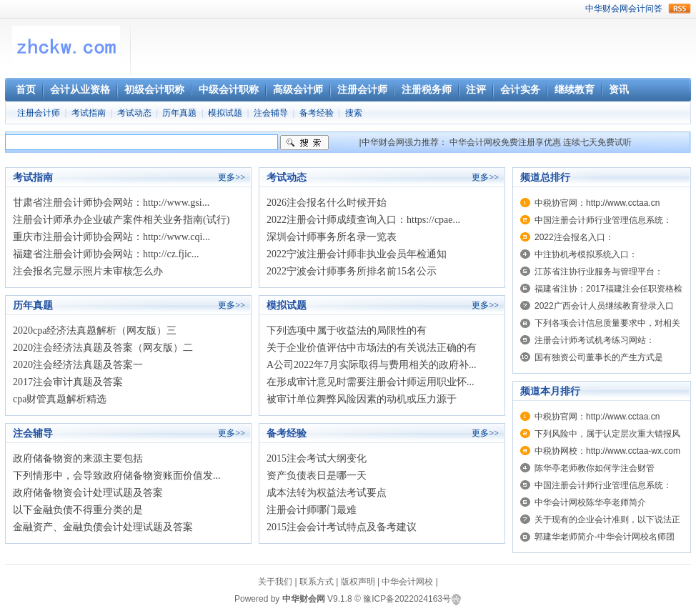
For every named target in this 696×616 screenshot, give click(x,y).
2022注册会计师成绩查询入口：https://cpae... (363, 220)
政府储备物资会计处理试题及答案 (88, 493)
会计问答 (645, 9)
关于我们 (275, 582)
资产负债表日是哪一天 (317, 476)
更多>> (232, 177)
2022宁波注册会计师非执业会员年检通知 (357, 254)
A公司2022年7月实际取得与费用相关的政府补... (372, 365)
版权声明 (358, 582)
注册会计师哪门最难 (312, 510)
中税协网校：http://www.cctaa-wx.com (607, 451)
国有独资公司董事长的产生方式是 (599, 357)
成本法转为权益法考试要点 (327, 493)
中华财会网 (607, 9)
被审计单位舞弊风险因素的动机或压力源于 (362, 399)
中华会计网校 (407, 582)
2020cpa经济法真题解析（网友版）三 (95, 331)
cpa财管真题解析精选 (60, 399)
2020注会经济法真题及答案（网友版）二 (103, 348)
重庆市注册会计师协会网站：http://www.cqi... (111, 237)
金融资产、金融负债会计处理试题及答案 (103, 527)
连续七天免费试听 (597, 142)
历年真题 (179, 113)
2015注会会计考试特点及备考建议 (342, 527)
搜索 (354, 113)
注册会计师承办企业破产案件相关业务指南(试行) (121, 220)
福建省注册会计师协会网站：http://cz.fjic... (106, 254)
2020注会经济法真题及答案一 (78, 365)
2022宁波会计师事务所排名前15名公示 (352, 271)
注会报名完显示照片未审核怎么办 (88, 271)
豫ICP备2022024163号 (407, 599)
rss (680, 9)
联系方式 (317, 582)
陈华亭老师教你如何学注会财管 (595, 468)
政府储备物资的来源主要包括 (78, 458)
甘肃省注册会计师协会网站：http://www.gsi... (111, 203)
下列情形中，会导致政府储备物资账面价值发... (117, 476)
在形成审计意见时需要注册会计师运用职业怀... (371, 382)
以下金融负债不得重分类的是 (78, 510)
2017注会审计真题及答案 (68, 382)
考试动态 (134, 113)
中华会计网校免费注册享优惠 (505, 142)
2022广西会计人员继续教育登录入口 (604, 306)
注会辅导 (271, 113)
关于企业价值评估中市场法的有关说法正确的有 (372, 348)
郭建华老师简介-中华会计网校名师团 (605, 537)
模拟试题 (225, 113)
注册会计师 (39, 113)
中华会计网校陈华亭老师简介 (590, 502)
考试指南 (89, 113)
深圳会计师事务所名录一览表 (332, 237)
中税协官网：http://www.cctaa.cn (597, 203)
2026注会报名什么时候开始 (327, 203)
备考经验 (317, 113)
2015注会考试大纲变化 (317, 458)
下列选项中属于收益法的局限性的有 (347, 331)
